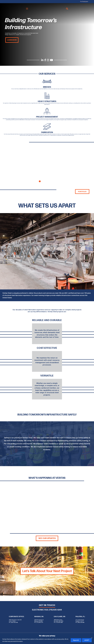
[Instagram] (48, 60)
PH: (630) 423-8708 (13, 622)
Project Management (47, 116)
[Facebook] (45, 60)
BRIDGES (47, 87)
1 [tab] (40, 180)
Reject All (75, 640)
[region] (47, 639)
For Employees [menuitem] (86, 2)
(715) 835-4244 (55, 609)
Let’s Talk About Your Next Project (47, 570)
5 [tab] (54, 180)
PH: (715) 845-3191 (39, 622)
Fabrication (47, 132)
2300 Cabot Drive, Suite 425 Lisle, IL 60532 (15, 620)
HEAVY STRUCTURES (47, 101)
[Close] (92, 635)
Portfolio (82, 191)
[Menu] (27, 9)
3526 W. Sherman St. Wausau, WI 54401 (39, 620)
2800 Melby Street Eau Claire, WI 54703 (59, 620)
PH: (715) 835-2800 (58, 622)
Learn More (12, 40)
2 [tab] (43, 180)
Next (88, 165)
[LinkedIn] (42, 60)
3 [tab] (47, 180)
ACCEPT (87, 640)
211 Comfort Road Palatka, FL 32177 (80, 620)
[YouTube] (52, 60)
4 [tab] (51, 180)
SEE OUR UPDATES (47, 537)
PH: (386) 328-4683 (80, 622)
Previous (6, 165)
